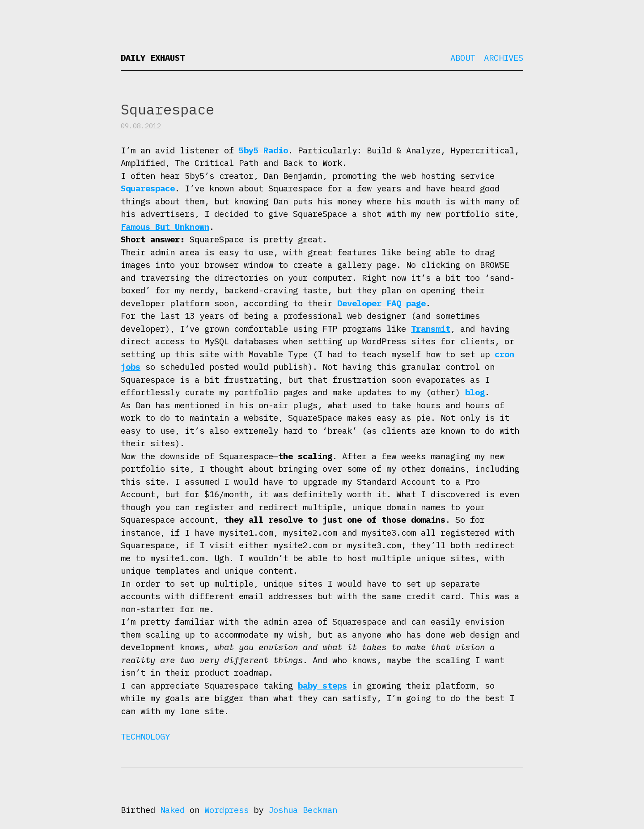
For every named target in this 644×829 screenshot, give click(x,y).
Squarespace (148, 188)
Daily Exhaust (153, 58)
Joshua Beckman (303, 810)
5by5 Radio (263, 150)
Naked (172, 810)
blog (475, 392)
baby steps (322, 685)
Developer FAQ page (381, 303)
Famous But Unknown (165, 227)
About (463, 58)
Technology (145, 736)
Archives (504, 58)
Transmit (431, 329)
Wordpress (227, 810)
